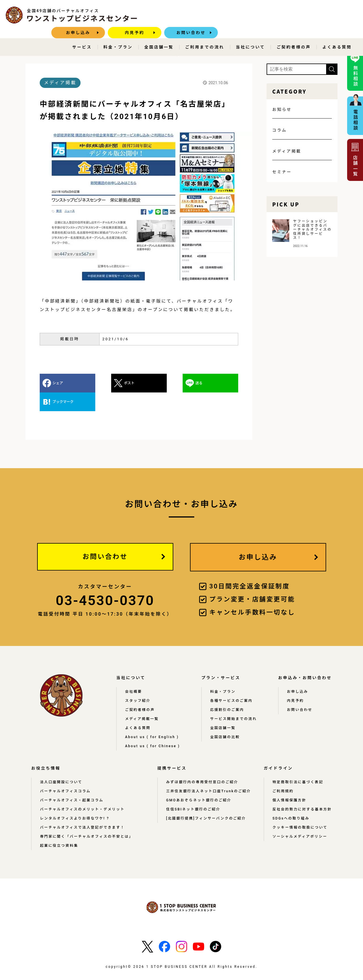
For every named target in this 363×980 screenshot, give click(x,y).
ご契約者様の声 (294, 36)
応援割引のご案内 (229, 691)
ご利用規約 (282, 773)
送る (157, 383)
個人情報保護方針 (289, 782)
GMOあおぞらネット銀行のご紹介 (198, 782)
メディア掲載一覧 (142, 700)
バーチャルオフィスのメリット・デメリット (83, 791)
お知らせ (282, 109)
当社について (251, 36)
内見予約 (274, 15)
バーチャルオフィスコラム (66, 773)
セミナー (282, 172)
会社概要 (134, 673)
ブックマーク (214, 383)
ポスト (108, 383)
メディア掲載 (69, 54)
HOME (41, 54)
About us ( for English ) (153, 719)
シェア (58, 383)
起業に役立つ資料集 (59, 827)
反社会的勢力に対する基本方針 (302, 791)
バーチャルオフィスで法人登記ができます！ (83, 809)
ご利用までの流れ (205, 36)
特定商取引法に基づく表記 (297, 764)
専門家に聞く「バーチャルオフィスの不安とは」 (87, 818)
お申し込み (218, 15)
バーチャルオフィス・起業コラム (72, 782)
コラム (279, 130)
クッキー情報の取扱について (299, 809)
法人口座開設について (62, 764)
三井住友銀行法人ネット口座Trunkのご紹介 (208, 773)
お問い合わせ (331, 15)
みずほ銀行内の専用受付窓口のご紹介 (201, 764)
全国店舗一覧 (159, 36)
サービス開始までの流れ (235, 700)
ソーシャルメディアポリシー (299, 818)
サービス (82, 36)
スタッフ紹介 (138, 682)
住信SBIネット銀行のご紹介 (192, 791)
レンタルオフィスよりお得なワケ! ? (75, 800)
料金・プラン (118, 36)
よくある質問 (337, 36)
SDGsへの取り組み (290, 800)
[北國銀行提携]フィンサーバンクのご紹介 (205, 800)
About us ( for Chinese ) (154, 728)
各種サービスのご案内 (233, 682)
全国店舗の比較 (226, 719)
